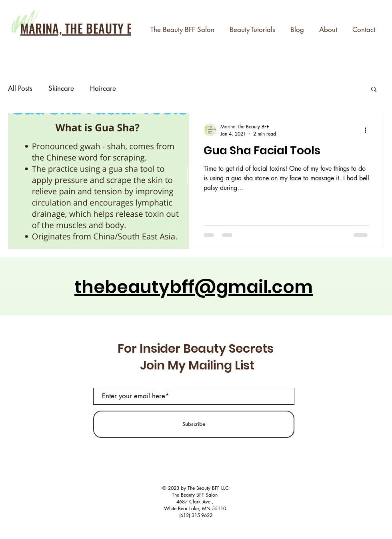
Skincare (61, 88)
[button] (374, 90)
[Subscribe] (194, 424)
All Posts (20, 88)
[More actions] (368, 130)
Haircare (103, 88)
